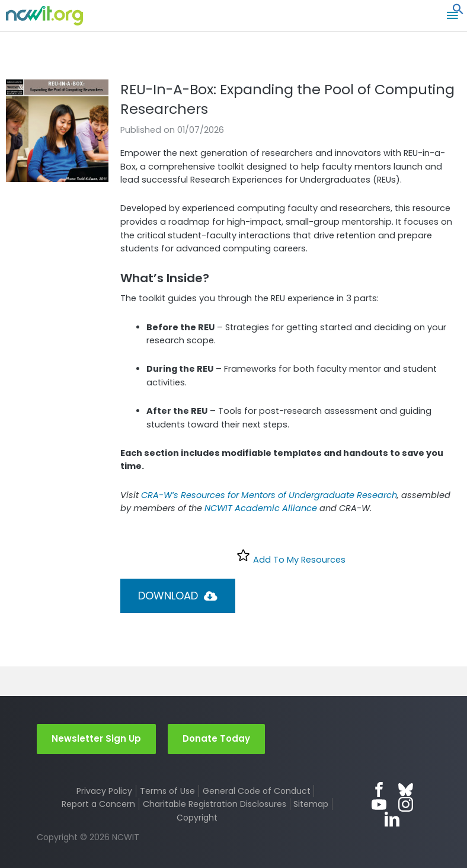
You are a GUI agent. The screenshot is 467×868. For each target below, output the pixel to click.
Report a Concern (98, 804)
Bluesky (406, 789)
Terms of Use (167, 791)
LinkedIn (392, 819)
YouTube (379, 804)
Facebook (379, 789)
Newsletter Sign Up (96, 738)
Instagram (406, 804)
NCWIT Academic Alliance (261, 508)
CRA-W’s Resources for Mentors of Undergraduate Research (269, 495)
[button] (458, 12)
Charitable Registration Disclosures (215, 804)
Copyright (197, 818)
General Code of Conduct (257, 791)
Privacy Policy (104, 791)
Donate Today (216, 738)
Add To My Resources (291, 557)
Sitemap (311, 804)
